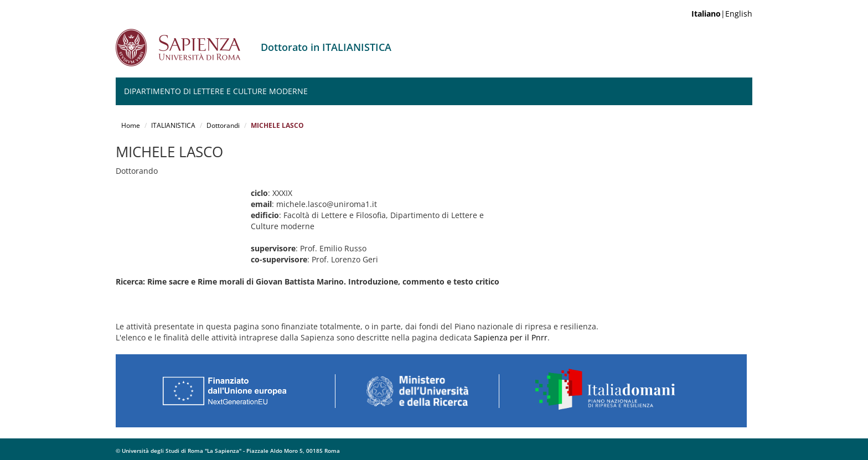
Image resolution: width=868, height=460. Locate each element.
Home (131, 125)
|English (722, 14)
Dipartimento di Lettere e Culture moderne (216, 91)
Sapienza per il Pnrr (511, 337)
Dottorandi (223, 125)
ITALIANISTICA (173, 125)
